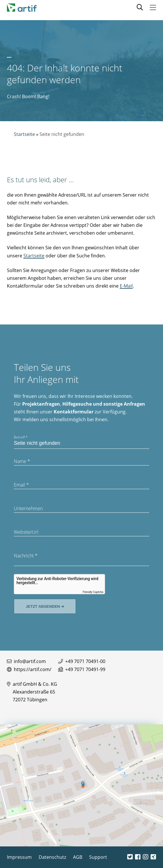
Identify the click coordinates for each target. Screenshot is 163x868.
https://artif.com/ (33, 669)
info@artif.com (30, 661)
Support (98, 857)
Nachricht (26, 556)
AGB (78, 857)
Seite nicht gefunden (62, 134)
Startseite (24, 134)
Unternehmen (28, 508)
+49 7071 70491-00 (85, 661)
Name (22, 461)
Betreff (21, 437)
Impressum (19, 857)
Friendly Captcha (93, 592)
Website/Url (26, 532)
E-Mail (126, 286)
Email (21, 485)
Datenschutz (52, 857)
